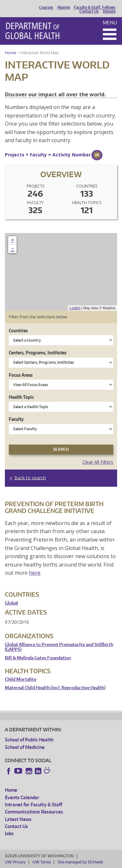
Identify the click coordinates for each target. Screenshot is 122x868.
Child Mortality (21, 679)
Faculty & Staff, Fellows (95, 7)
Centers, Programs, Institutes (38, 353)
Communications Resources (34, 812)
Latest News (18, 819)
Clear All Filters (98, 462)
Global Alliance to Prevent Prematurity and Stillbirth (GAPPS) (59, 647)
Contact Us (89, 11)
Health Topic (21, 397)
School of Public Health (29, 740)
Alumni (64, 7)
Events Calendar (22, 797)
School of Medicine (25, 747)
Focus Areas (21, 375)
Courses (46, 7)
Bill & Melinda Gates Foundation (38, 658)
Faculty (16, 419)
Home (11, 53)
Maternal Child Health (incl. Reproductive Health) (55, 688)
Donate (109, 11)
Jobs (9, 833)
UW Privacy (15, 862)
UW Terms (42, 862)
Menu (110, 23)
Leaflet (75, 308)
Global (11, 603)
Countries (18, 330)
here (35, 573)
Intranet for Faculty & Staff (34, 805)
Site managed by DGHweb (80, 862)
